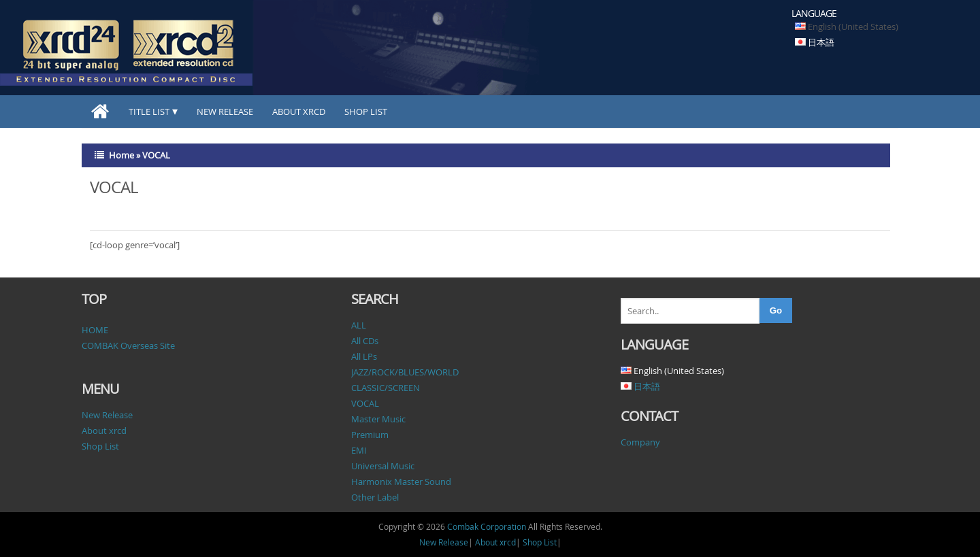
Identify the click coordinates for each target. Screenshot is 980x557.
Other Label (375, 497)
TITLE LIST (149, 112)
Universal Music (383, 466)
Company (640, 442)
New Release (225, 112)
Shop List (366, 112)
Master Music (378, 419)
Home (121, 155)
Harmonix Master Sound (401, 482)
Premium (370, 435)
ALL (359, 325)
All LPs (364, 356)
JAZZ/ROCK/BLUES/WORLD (405, 372)
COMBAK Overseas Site (128, 345)
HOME (95, 330)
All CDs (365, 341)
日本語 (821, 42)
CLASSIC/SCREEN (386, 388)
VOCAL (365, 403)
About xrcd (299, 112)
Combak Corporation (487, 526)
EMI (359, 450)
